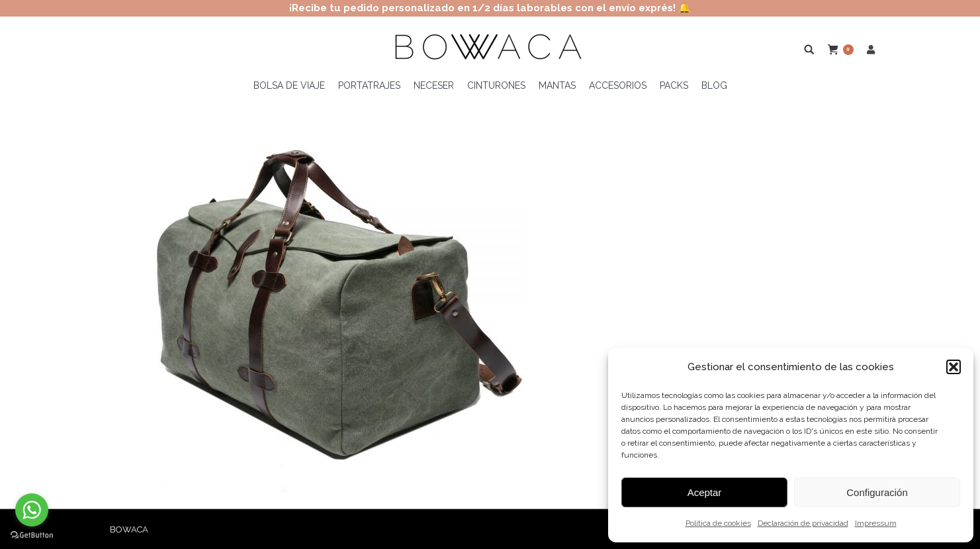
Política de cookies (718, 523)
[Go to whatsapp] (32, 510)
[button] (954, 367)
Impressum (876, 523)
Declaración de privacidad (803, 523)
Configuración (877, 492)
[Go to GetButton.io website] (32, 535)
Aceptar (705, 492)
